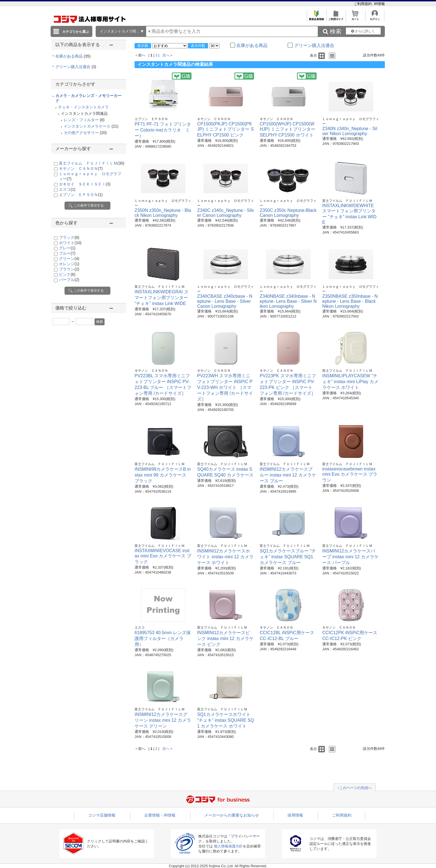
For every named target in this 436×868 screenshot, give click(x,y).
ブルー (67, 253)
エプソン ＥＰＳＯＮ (81, 195)
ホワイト (70, 243)
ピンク (67, 274)
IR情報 (379, 4)
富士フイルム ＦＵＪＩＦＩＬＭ (92, 163)
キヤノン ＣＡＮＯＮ (81, 168)
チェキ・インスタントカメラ (83, 107)
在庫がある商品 (73, 56)
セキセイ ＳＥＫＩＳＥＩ (85, 184)
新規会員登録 (316, 18)
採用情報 (295, 815)
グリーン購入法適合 (76, 67)
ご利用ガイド (336, 18)
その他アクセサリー (81, 133)
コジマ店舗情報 (102, 815)
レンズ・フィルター (81, 120)
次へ (166, 55)
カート (355, 18)
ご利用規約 (363, 4)
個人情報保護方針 (228, 846)
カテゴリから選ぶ (76, 32)
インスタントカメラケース (87, 126)
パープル (69, 280)
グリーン (69, 259)
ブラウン (69, 269)
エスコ (67, 189)
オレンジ (69, 264)
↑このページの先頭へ (355, 788)
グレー (67, 248)
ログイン (375, 18)
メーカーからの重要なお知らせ (232, 815)
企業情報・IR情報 (160, 815)
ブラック (69, 237)
